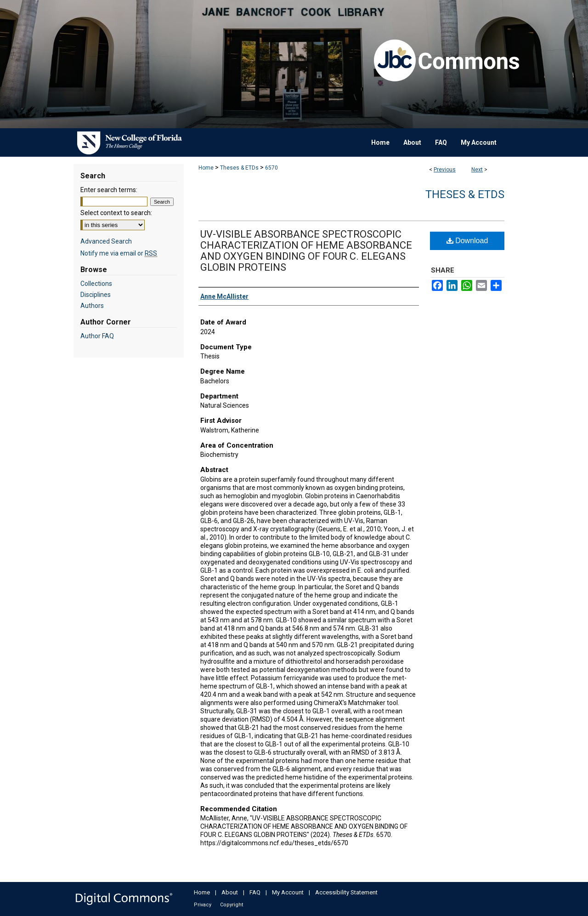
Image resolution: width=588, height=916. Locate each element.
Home (206, 168)
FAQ (255, 892)
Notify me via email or (119, 253)
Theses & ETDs (239, 168)
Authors (92, 306)
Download (467, 241)
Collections (96, 284)
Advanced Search (106, 241)
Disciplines (96, 295)
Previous (445, 170)
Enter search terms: (109, 190)
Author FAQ (97, 336)
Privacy (203, 905)
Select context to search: (116, 213)
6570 (271, 168)
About (230, 892)
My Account (288, 892)
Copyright (232, 905)
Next (477, 170)
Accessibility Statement (346, 892)
